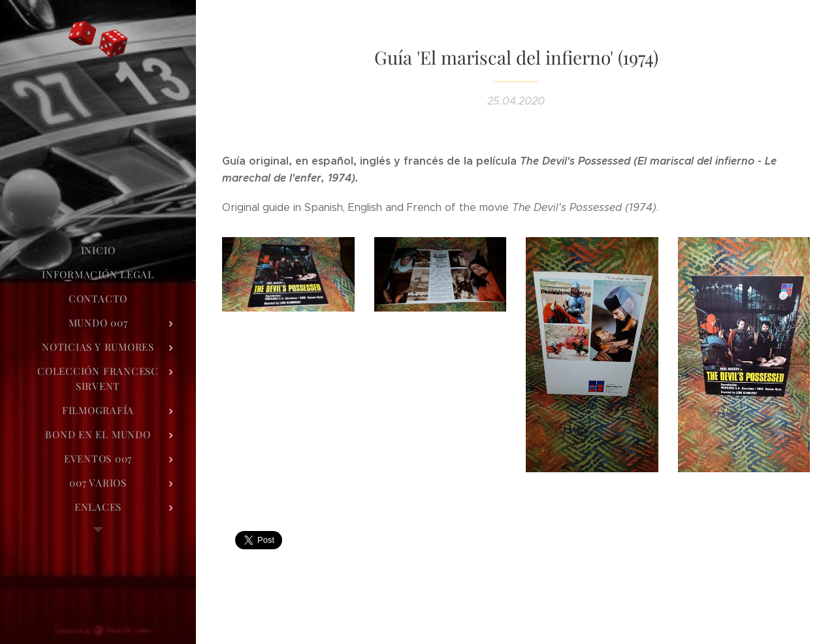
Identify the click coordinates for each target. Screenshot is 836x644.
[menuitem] (98, 250)
